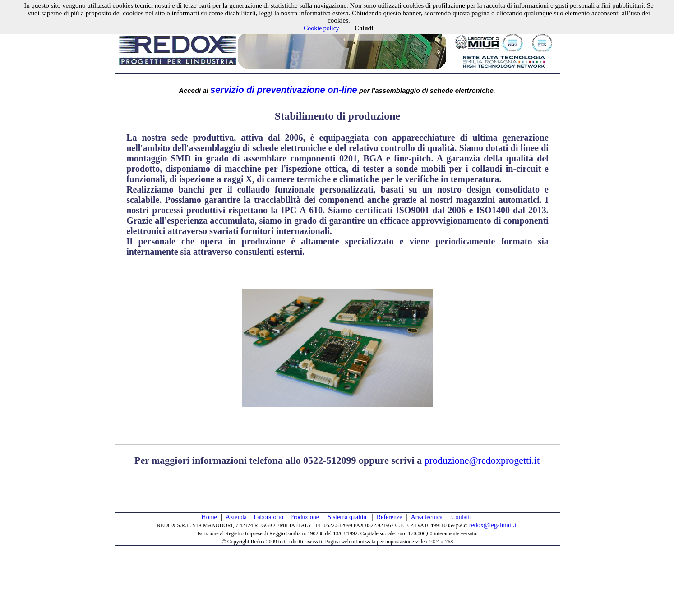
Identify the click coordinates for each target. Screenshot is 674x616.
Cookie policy (321, 28)
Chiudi (364, 28)
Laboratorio (268, 517)
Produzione (305, 517)
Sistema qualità (348, 517)
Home (209, 517)
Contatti (461, 517)
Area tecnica (427, 517)
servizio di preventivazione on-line (284, 90)
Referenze (390, 517)
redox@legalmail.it (494, 525)
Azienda (236, 517)
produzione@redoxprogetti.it (482, 460)
